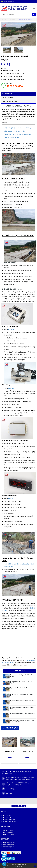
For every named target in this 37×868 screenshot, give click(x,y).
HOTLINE (15, 85)
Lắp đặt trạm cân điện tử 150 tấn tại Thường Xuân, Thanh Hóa (23, 721)
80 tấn (11, 663)
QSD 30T (11, 388)
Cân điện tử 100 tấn (27, 751)
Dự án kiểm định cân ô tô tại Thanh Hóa (21, 688)
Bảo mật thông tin (8, 830)
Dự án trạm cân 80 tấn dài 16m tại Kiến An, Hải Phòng (22, 708)
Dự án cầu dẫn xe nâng (9, 820)
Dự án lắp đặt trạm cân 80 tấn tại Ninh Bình (22, 701)
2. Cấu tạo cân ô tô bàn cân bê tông (15, 131)
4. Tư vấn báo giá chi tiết (11, 138)
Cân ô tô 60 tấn (10, 751)
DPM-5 (11, 499)
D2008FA (11, 330)
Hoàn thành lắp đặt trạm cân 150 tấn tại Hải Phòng (23, 676)
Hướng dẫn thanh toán (9, 843)
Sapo (22, 866)
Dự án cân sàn (7, 815)
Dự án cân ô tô (7, 818)
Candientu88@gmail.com (13, 789)
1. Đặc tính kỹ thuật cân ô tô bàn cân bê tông (17, 128)
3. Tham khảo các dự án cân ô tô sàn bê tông (17, 134)
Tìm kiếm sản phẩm (8, 847)
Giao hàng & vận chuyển (9, 834)
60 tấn (7, 663)
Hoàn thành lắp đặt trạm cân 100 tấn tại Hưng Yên (22, 695)
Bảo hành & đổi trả (8, 832)
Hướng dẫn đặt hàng (8, 845)
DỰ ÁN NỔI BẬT (19, 671)
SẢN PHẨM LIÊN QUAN (10, 728)
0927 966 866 (11, 1)
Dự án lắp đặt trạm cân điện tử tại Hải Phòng (23, 714)
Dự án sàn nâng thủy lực (9, 822)
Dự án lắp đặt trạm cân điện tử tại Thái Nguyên (21, 682)
